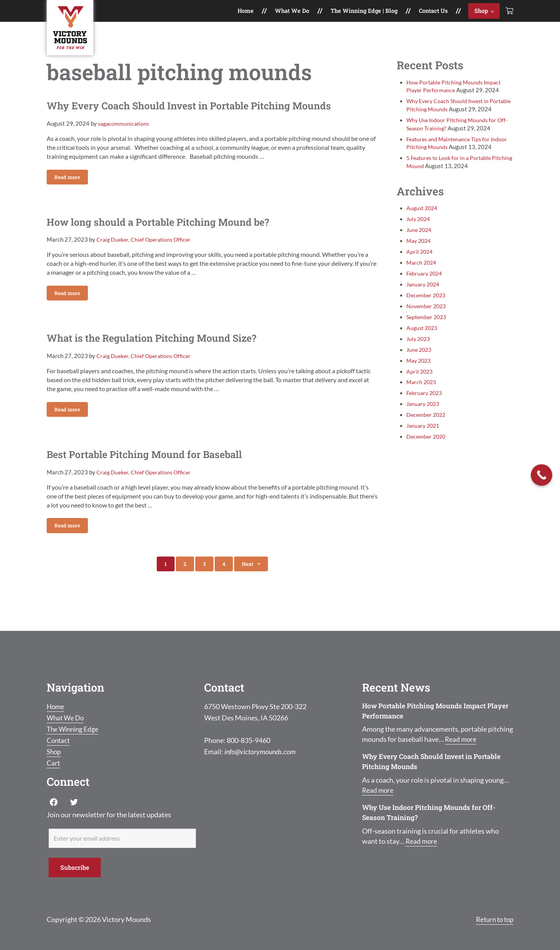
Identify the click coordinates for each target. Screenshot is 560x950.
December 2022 (427, 429)
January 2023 (424, 418)
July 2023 (419, 353)
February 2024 (425, 288)
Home (56, 706)
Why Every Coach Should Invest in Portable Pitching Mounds (207, 113)
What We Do (66, 718)
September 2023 (428, 331)
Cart (53, 763)
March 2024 (422, 277)
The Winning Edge (74, 729)
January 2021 (424, 440)
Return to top (493, 919)
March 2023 (422, 396)
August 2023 (423, 342)
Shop (54, 752)
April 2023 (420, 385)
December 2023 (427, 310)
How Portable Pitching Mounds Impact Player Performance (428, 711)
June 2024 (420, 244)
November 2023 (427, 320)
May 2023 (420, 375)
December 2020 (427, 451)
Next (248, 578)
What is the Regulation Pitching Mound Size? (165, 349)
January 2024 (424, 299)
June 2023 (420, 364)
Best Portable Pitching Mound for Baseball (157, 467)
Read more (71, 187)
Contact (59, 740)
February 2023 (425, 407)
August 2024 (423, 222)
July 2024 (419, 233)
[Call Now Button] (542, 475)
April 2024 (420, 266)
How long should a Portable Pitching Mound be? (172, 231)
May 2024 (420, 255)
